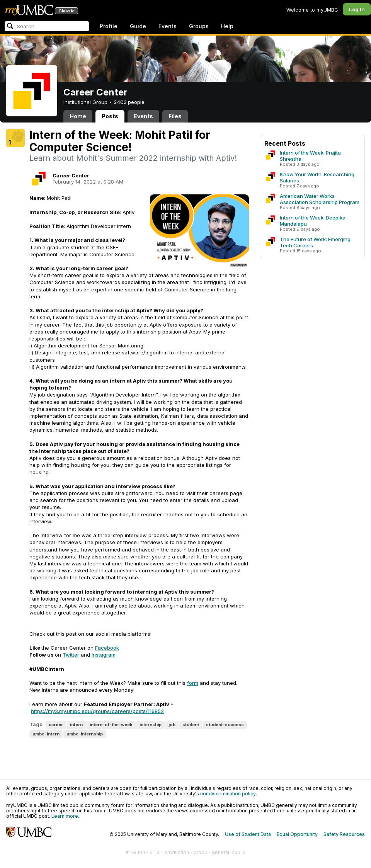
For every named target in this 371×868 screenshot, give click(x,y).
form (193, 683)
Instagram (104, 655)
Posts (110, 116)
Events (168, 26)
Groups (199, 26)
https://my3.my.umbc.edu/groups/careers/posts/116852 (97, 711)
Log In (357, 9)
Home (78, 116)
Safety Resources (344, 834)
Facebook (107, 648)
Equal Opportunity (297, 834)
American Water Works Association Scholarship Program (320, 199)
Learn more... (66, 816)
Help (227, 26)
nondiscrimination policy (228, 794)
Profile (109, 26)
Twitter (71, 655)
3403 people (129, 102)
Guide (138, 26)
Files (175, 116)
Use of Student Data (248, 834)
